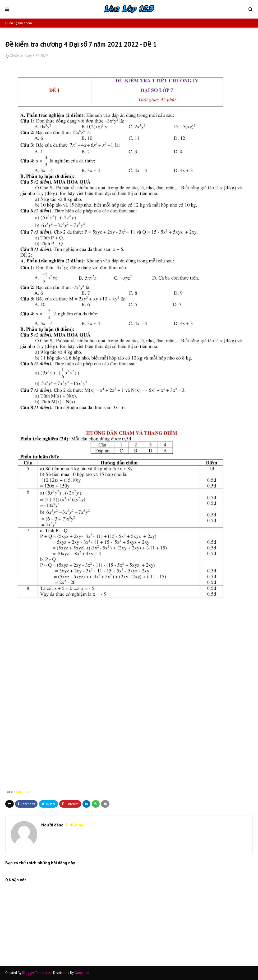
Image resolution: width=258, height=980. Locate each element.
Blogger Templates (36, 973)
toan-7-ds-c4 (23, 792)
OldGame (16, 56)
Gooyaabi (82, 973)
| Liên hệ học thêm (19, 23)
